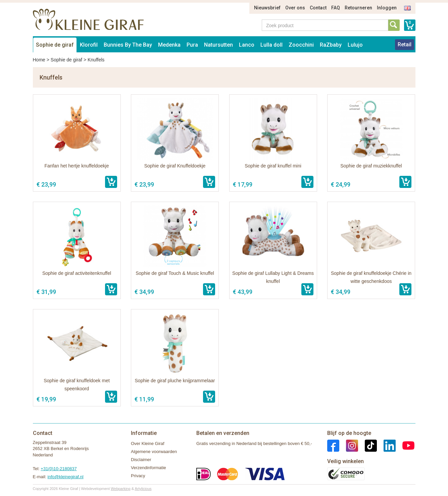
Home (39, 60)
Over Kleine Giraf (148, 443)
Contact (318, 8)
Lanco (247, 45)
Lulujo (355, 45)
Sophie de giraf (55, 45)
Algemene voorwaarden (154, 452)
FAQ (336, 8)
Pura (192, 45)
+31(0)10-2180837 (59, 469)
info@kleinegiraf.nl (66, 477)
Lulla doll (271, 45)
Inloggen (387, 8)
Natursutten (218, 45)
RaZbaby (331, 45)
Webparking (121, 489)
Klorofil (89, 45)
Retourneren (358, 8)
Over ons (295, 8)
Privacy (138, 476)
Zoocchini (301, 45)
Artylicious (143, 489)
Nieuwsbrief (267, 8)
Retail (405, 44)
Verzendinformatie (148, 468)
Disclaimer (141, 460)
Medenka (169, 45)
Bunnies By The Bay (128, 45)
